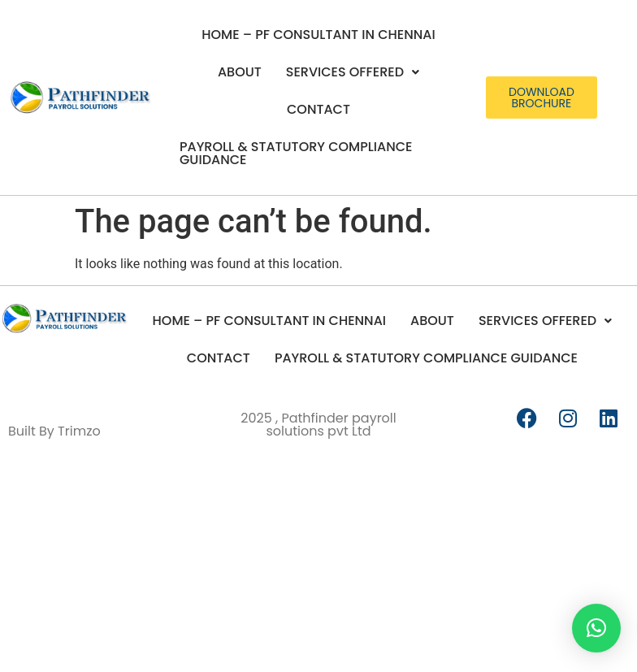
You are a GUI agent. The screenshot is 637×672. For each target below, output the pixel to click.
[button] (353, 72)
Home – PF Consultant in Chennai (318, 35)
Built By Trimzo (54, 431)
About (240, 72)
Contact (318, 109)
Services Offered (353, 72)
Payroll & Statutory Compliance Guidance (296, 153)
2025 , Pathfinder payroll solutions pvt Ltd (318, 425)
